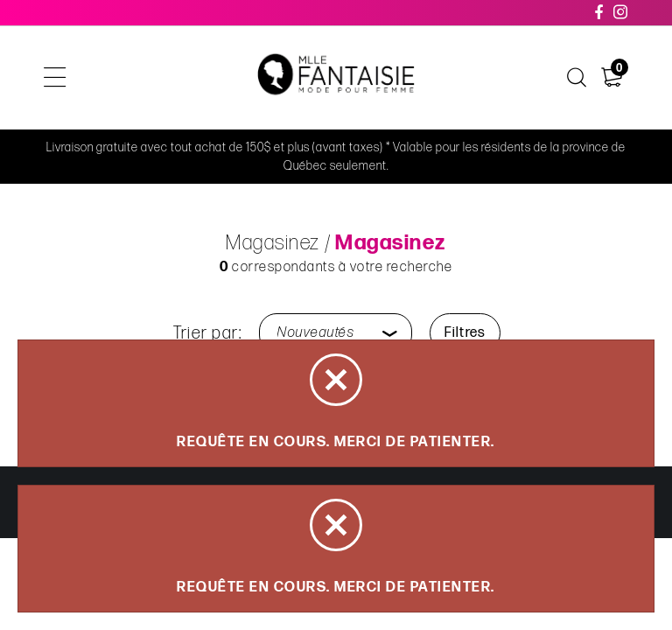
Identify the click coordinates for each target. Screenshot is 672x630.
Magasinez (273, 243)
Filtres (465, 333)
